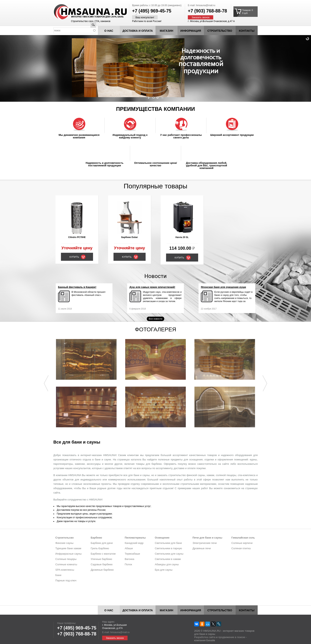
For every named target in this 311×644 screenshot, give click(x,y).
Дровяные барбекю (102, 570)
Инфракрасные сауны (68, 554)
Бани (58, 575)
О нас (109, 31)
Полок (128, 564)
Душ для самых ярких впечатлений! (154, 292)
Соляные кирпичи (242, 543)
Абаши (129, 548)
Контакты (247, 31)
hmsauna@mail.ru (206, 5)
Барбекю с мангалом (103, 554)
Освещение (162, 538)
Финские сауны (64, 543)
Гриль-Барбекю (100, 548)
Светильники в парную (168, 548)
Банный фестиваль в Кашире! (80, 292)
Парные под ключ (66, 580)
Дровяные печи (202, 548)
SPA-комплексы (65, 570)
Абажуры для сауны (167, 564)
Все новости (155, 319)
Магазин (167, 31)
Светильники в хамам (168, 559)
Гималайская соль (243, 538)
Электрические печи (204, 543)
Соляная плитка (241, 548)
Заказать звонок (201, 17)
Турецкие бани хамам (68, 548)
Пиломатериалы (135, 538)
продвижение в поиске (232, 637)
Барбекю (96, 538)
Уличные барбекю (101, 559)
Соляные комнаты (66, 564)
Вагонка (130, 559)
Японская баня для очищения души (225, 292)
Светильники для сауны (169, 554)
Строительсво (64, 538)
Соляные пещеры (66, 559)
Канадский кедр (134, 543)
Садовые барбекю (102, 564)
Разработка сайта (205, 637)
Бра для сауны (164, 570)
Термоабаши (132, 554)
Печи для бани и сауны (207, 538)
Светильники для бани (168, 543)
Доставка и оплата (138, 31)
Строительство (220, 31)
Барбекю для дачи (102, 543)
